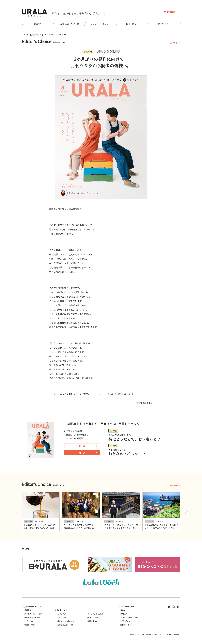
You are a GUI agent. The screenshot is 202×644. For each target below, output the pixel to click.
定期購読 (169, 12)
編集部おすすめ (69, 24)
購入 (83, 453)
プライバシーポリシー (129, 617)
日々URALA (62, 614)
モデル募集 (29, 621)
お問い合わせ (126, 621)
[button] (186, 512)
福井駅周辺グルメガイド (67, 625)
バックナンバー (101, 24)
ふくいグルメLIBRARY (96, 614)
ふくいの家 (62, 617)
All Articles (174, 43)
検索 (40, 614)
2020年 (51, 35)
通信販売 (28, 617)
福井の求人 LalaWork (66, 621)
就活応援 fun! (93, 621)
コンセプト (133, 24)
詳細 (83, 446)
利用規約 (124, 614)
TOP (24, 35)
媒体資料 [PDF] (126, 625)
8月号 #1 (62, 35)
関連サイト (165, 24)
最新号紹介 (29, 610)
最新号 (38, 24)
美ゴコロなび (93, 617)
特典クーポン (30, 625)
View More (174, 486)
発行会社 (124, 610)
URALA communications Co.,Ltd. (155, 634)
